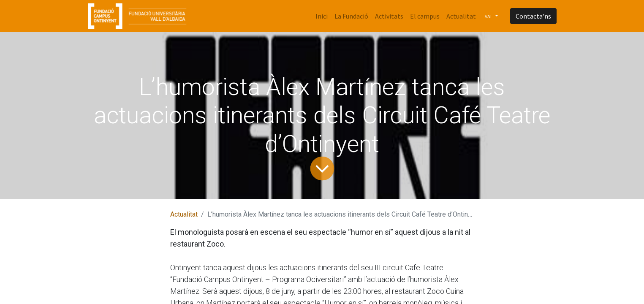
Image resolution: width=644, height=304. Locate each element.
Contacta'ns (533, 16)
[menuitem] (322, 16)
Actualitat (184, 214)
